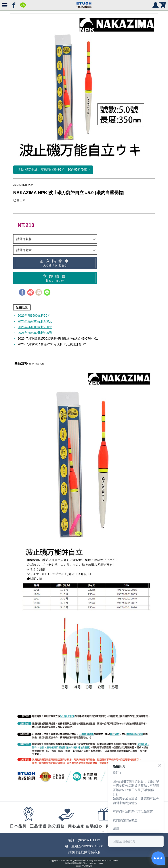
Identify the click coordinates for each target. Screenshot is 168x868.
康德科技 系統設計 (84, 866)
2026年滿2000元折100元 (35, 321)
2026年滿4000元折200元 (35, 327)
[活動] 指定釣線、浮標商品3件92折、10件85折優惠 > (53, 169)
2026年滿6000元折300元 (35, 333)
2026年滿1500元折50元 (34, 316)
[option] (84, 87)
